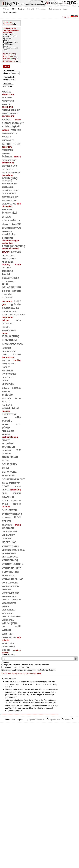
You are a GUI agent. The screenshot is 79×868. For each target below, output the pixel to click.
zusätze (17, 650)
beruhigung (10, 178)
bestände (7, 187)
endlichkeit (7, 243)
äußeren (7, 150)
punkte (6, 440)
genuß (6, 291)
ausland (7, 136)
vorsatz (7, 589)
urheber (7, 538)
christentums (11, 220)
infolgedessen (13, 344)
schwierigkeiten (11, 483)
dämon (7, 224)
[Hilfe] (4, 673)
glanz (17, 301)
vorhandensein (11, 586)
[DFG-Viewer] (8, 56)
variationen (10, 546)
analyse (7, 104)
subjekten (9, 510)
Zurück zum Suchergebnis (8, 23)
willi (18, 626)
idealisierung (11, 336)
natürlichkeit (10, 408)
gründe (16, 304)
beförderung (8, 163)
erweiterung (9, 258)
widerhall (8, 620)
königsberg (9, 363)
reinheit (7, 450)
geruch (16, 291)
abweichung (8, 94)
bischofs (7, 209)
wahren (16, 599)
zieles (6, 650)
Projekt (21, 9)
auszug (6, 153)
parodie (7, 421)
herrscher (8, 323)
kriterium (7, 370)
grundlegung (10, 311)
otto (18, 417)
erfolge (16, 252)
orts (5, 417)
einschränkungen (10, 241)
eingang (7, 238)
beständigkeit (10, 190)
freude (18, 265)
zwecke (6, 653)
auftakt (5, 130)
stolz (5, 504)
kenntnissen (8, 357)
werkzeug (8, 613)
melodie (7, 395)
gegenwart (8, 281)
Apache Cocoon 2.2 (37, 720)
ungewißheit (10, 531)
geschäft (7, 294)
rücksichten (10, 457)
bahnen (7, 156)
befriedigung (9, 166)
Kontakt (30, 9)
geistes (5, 284)
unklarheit (8, 535)
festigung (8, 262)
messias (6, 398)
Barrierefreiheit (10, 13)
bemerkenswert (11, 172)
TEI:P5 (68, 720)
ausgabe (16, 130)
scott (5, 486)
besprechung (10, 183)
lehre (5, 380)
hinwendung (9, 330)
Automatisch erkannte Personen (11, 72)
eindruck (7, 231)
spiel (5, 493)
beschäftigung (7, 181)
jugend (17, 354)
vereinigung (9, 553)
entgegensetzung (14, 246)
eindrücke (9, 234)
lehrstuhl (8, 384)
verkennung (10, 560)
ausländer (8, 140)
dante (16, 224)
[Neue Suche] (12, 673)
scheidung (9, 464)
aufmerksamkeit (13, 123)
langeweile (8, 377)
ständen (8, 497)
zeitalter (6, 640)
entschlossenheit (10, 249)
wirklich (8, 634)
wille (5, 626)
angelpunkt (7, 107)
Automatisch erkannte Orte (8, 78)
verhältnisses (10, 557)
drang (6, 228)
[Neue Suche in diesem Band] (29, 673)
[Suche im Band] (9, 54)
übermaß (8, 528)
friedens (7, 271)
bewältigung (9, 193)
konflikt (17, 360)
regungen (8, 447)
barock (17, 157)
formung (6, 265)
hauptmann (7, 317)
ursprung (9, 542)
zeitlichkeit (9, 646)
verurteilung (12, 568)
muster (6, 401)
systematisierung (12, 514)
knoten (6, 360)
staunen (16, 500)
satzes (6, 460)
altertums (8, 101)
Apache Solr (55, 720)
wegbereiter (9, 603)
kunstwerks (9, 374)
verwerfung (9, 575)
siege (18, 486)
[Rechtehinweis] (9, 61)
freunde (7, 267)
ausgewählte (10, 133)
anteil (6, 119)
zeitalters (8, 643)
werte (5, 616)
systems (7, 517)
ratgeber (8, 443)
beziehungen (9, 200)
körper (6, 367)
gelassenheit (12, 287)
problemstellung (10, 437)
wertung (16, 616)
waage (6, 599)
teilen (6, 521)
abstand (7, 92)
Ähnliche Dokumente (7, 85)
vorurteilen (9, 596)
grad (4, 304)
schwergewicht (13, 479)
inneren (6, 348)
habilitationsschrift (14, 314)
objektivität (9, 414)
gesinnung (7, 301)
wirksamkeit (9, 637)
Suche (6, 9)
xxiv (19, 638)
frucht (6, 274)
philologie (8, 431)
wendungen (8, 610)
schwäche (9, 471)
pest (18, 424)
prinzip (6, 434)
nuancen (6, 411)
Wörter (7, 66)
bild (19, 204)
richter (6, 453)
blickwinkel (10, 213)
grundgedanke (10, 308)
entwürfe (6, 252)
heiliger (6, 320)
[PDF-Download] (9, 59)
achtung (7, 97)
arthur (18, 120)
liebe (6, 387)
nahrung (7, 405)
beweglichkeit (10, 197)
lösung (16, 388)
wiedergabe (10, 623)
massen (6, 391)
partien (6, 424)
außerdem (7, 147)
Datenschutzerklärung (58, 9)
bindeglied (7, 206)
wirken (6, 630)
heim (18, 320)
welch (6, 606)
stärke (6, 500)
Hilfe (13, 9)
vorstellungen (11, 593)
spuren (17, 493)
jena (5, 354)
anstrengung (8, 116)
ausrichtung (11, 144)
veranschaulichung (13, 550)
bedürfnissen (10, 160)
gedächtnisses (10, 278)
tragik (18, 525)
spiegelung (15, 490)
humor (5, 333)
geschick (7, 297)
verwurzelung (13, 579)
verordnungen (13, 564)
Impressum (41, 9)
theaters (7, 525)
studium (6, 507)
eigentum (15, 228)
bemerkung (7, 175)
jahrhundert (9, 351)
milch (18, 398)
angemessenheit (11, 110)
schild (6, 468)
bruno (7, 216)
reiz (18, 450)
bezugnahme (9, 204)
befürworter (10, 169)
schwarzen (8, 475)
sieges (6, 489)
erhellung (8, 255)
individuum (9, 340)
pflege (6, 427)
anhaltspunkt (10, 113)
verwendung (10, 572)
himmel (6, 327)
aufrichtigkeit (11, 126)
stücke (17, 504)
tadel (17, 517)
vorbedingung (10, 582)
